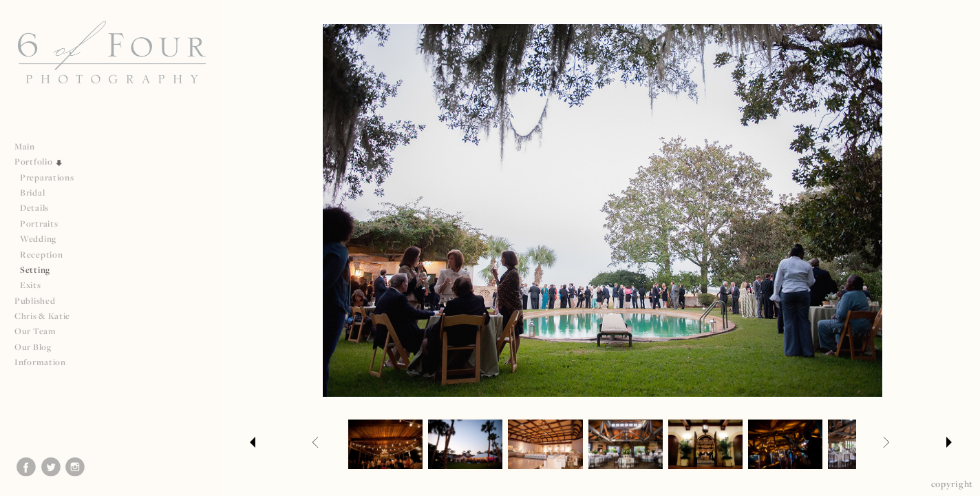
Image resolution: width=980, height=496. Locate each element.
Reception (41, 255)
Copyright (952, 484)
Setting (35, 270)
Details (34, 208)
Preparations (47, 177)
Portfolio (39, 162)
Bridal (32, 193)
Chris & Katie (42, 316)
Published (40, 301)
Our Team (41, 331)
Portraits (39, 224)
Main (25, 146)
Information (46, 362)
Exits (31, 285)
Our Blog (33, 347)
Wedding (38, 239)
